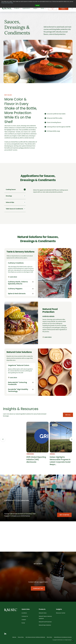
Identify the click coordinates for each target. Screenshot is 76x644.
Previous (3, 439)
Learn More (13, 277)
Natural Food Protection (45, 622)
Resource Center (61, 613)
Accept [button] (37, 5)
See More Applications (54, 547)
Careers (24, 620)
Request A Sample (63, 8)
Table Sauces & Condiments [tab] (14, 209)
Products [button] (17, 8)
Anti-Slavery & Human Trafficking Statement (35, 637)
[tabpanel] (52, 191)
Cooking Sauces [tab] (11, 190)
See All (68, 415)
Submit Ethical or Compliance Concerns (63, 637)
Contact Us (53, 8)
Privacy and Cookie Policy (7, 3)
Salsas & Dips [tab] (10, 202)
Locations (24, 613)
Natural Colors (43, 613)
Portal (23, 623)
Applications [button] (26, 8)
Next (72, 439)
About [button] (42, 8)
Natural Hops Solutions (45, 625)
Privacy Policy (21, 637)
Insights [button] (35, 8)
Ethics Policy (49, 637)
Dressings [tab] (9, 196)
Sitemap (14, 637)
